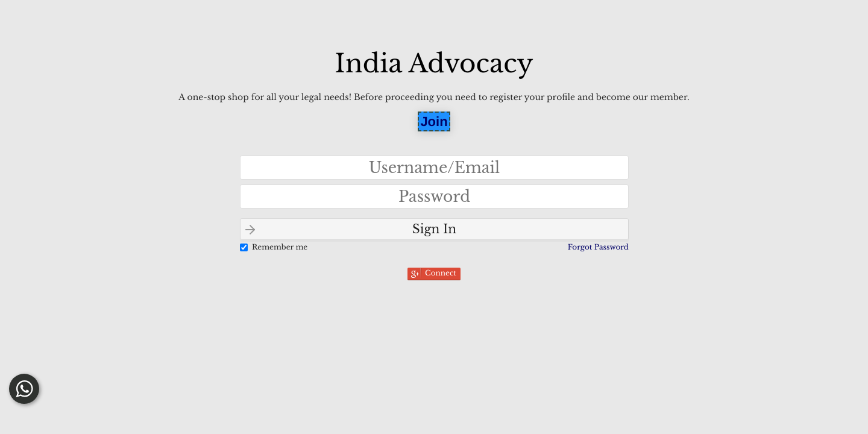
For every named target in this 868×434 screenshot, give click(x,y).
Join (434, 121)
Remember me (280, 247)
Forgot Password (598, 247)
